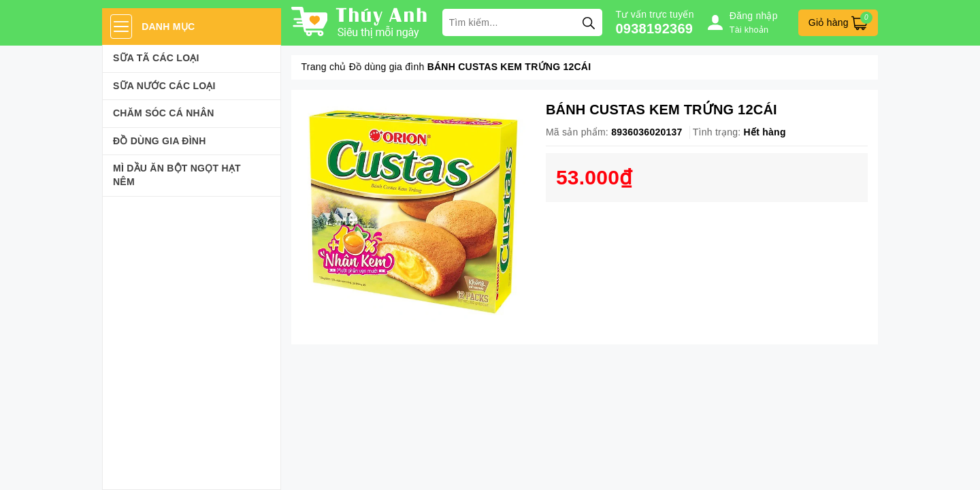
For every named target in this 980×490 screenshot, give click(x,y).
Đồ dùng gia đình (160, 141)
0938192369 (655, 29)
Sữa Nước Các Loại (164, 86)
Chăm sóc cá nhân (164, 113)
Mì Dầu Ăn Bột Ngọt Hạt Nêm (177, 175)
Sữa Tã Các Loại (156, 58)
